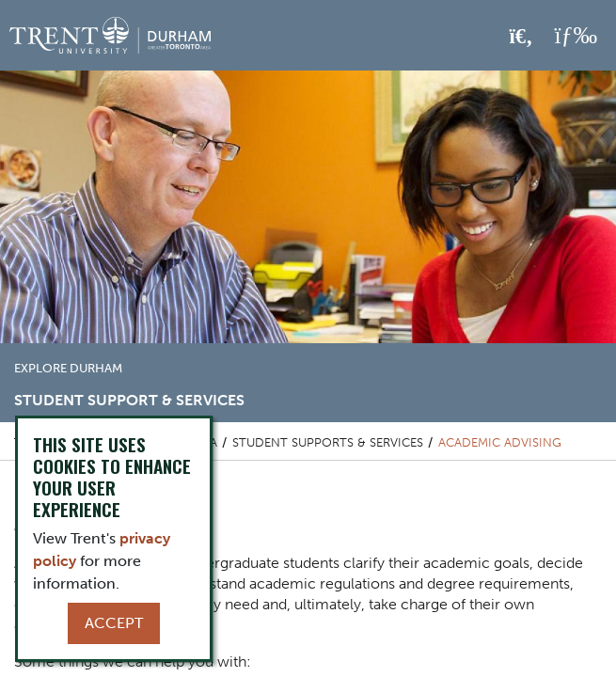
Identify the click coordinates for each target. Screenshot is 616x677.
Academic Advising (500, 442)
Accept (114, 623)
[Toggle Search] (521, 37)
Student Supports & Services (328, 442)
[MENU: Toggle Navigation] (576, 36)
